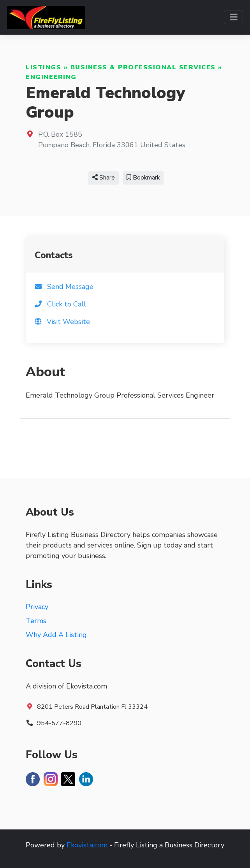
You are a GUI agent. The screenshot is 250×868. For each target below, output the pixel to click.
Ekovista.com (87, 845)
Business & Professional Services (143, 67)
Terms (36, 621)
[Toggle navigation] (233, 17)
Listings (43, 67)
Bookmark (143, 178)
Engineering (51, 77)
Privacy (37, 607)
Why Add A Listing (56, 635)
